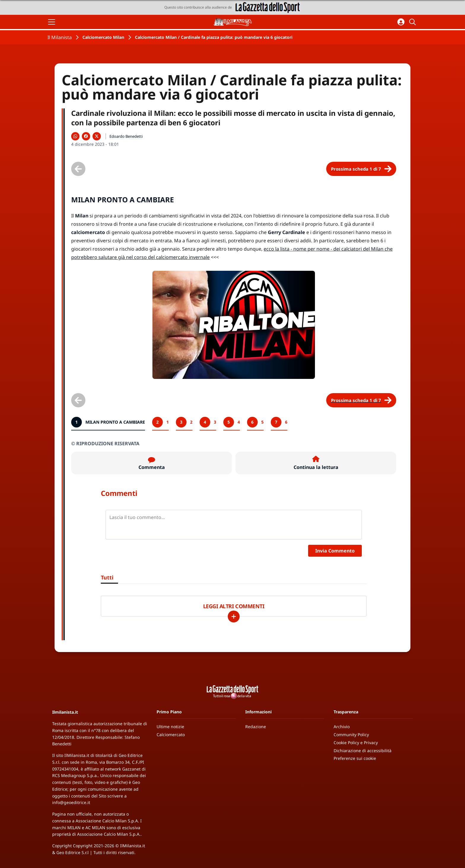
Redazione (256, 727)
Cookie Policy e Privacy (356, 743)
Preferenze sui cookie (355, 758)
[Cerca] (413, 22)
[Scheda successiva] (361, 169)
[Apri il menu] (52, 22)
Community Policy (351, 735)
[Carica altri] (234, 616)
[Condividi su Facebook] (86, 136)
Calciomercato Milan (103, 37)
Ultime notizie (170, 727)
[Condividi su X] (97, 136)
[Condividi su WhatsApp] (75, 136)
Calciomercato (171, 735)
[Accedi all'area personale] (401, 22)
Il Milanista (60, 37)
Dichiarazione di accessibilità (363, 751)
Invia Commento (335, 551)
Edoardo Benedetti (126, 136)
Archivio (342, 727)
